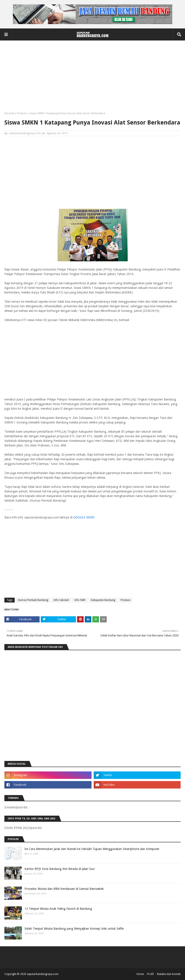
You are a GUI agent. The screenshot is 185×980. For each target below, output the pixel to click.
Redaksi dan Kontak (169, 974)
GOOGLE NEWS (84, 517)
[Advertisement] (92, 78)
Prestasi (22, 113)
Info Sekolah (61, 600)
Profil (150, 974)
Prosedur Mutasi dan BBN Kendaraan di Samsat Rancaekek (64, 889)
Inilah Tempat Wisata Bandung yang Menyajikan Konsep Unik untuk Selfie (74, 929)
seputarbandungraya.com (25, 133)
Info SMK (80, 600)
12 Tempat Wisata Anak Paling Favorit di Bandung (58, 909)
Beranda (9, 113)
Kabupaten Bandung (103, 600)
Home (140, 974)
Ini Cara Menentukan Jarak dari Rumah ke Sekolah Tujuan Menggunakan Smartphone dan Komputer (92, 849)
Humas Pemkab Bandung (33, 600)
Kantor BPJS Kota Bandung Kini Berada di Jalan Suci (60, 869)
